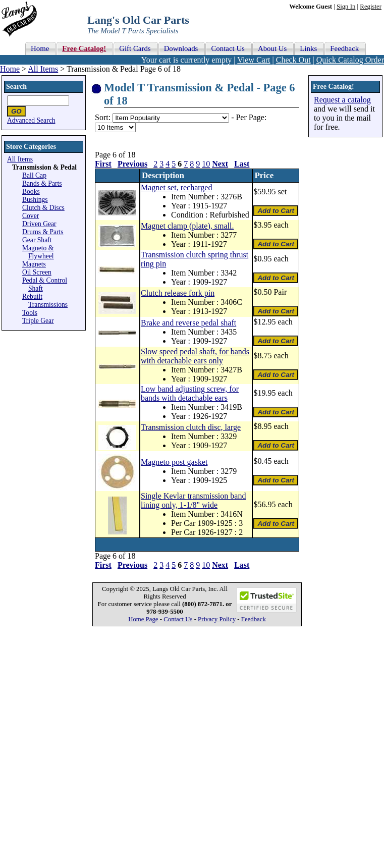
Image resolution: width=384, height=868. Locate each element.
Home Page (143, 619)
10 (206, 164)
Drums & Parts (43, 232)
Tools (30, 313)
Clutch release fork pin (178, 293)
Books (31, 192)
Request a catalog (342, 100)
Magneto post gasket (174, 462)
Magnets (34, 264)
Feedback (254, 619)
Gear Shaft (37, 240)
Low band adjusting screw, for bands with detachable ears (190, 393)
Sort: (103, 117)
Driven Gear (39, 224)
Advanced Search (31, 120)
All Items (43, 69)
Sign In (346, 7)
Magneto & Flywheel (38, 252)
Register (371, 7)
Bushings (35, 200)
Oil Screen (37, 272)
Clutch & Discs (43, 208)
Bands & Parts (42, 183)
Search (16, 87)
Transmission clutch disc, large (191, 427)
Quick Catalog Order (350, 60)
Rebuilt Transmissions (45, 301)
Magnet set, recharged (176, 187)
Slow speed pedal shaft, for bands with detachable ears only (195, 356)
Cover (31, 216)
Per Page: (251, 117)
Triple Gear (38, 321)
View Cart (254, 60)
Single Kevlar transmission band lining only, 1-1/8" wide (193, 500)
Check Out (293, 60)
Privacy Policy (217, 619)
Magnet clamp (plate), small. (187, 226)
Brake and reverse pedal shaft (188, 323)
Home (10, 69)
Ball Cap (34, 175)
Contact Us (178, 619)
